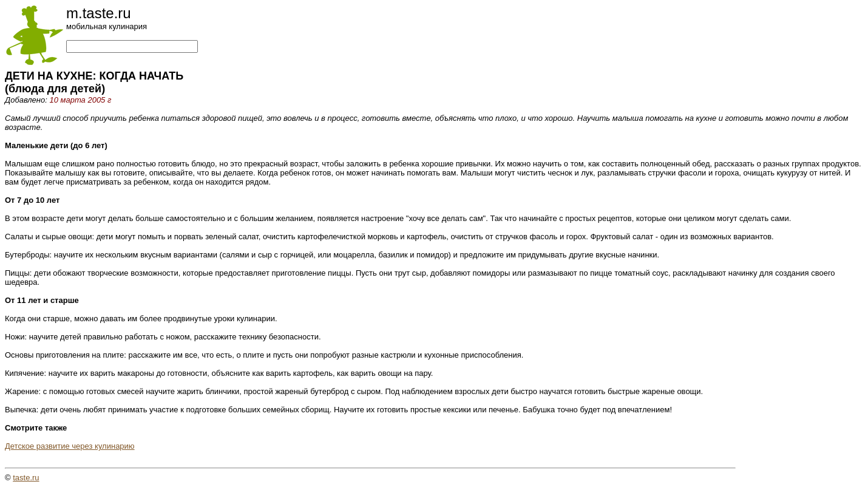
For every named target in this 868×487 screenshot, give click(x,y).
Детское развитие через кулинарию (70, 446)
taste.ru (26, 478)
